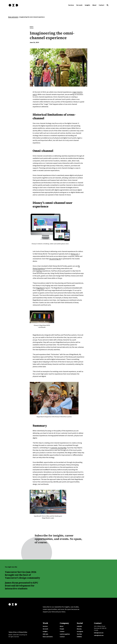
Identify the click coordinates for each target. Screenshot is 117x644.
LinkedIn (79, 626)
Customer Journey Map (58, 448)
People (62, 629)
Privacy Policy (23, 632)
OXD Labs (45, 634)
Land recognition (65, 634)
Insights (45, 632)
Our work (45, 629)
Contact (62, 637)
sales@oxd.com (99, 635)
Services (45, 626)
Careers (62, 632)
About (62, 626)
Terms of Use (12, 632)
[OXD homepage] (13, 7)
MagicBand (40, 288)
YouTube (79, 634)
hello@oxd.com (99, 633)
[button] (107, 6)
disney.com (75, 254)
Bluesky (79, 629)
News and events (13, 17)
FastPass (39, 271)
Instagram (80, 632)
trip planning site (55, 259)
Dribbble (79, 637)
